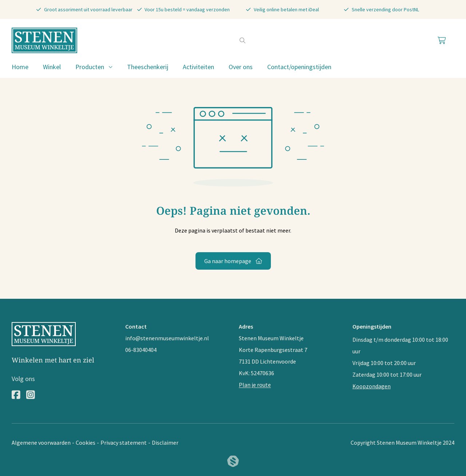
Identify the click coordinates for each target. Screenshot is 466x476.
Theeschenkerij (148, 67)
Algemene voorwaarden (41, 443)
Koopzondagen (372, 386)
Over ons (241, 67)
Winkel (52, 67)
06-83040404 (141, 350)
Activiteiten (198, 67)
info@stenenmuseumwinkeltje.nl (167, 338)
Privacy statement (124, 443)
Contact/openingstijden (299, 67)
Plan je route (255, 385)
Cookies (86, 443)
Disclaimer (165, 443)
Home (20, 67)
